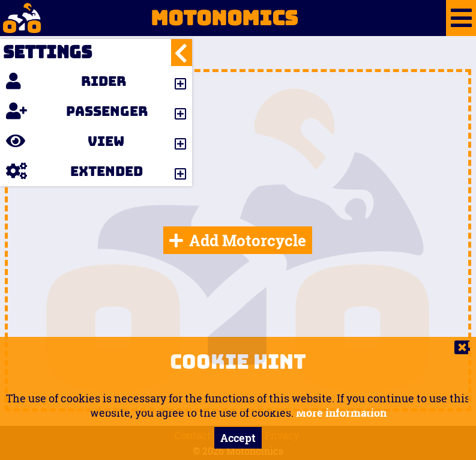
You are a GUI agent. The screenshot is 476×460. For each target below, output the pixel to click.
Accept (238, 438)
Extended (74, 171)
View (65, 141)
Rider (66, 81)
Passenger (77, 111)
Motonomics (149, 18)
